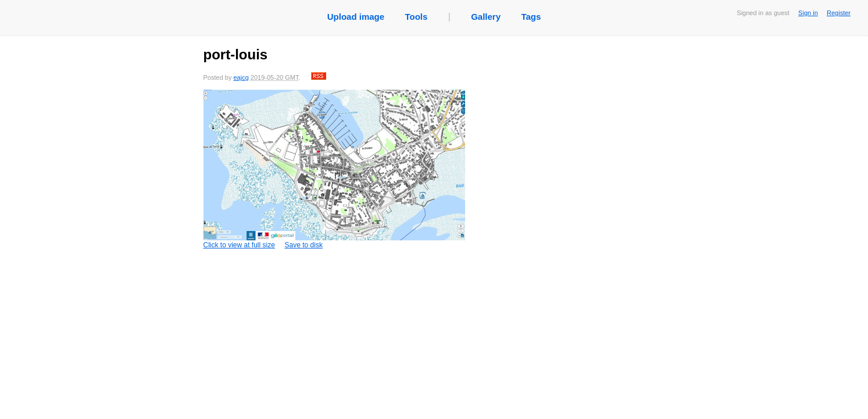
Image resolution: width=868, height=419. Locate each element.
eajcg (241, 77)
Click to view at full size (334, 169)
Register (839, 13)
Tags (531, 17)
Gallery (486, 17)
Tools (416, 17)
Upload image (356, 17)
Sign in (808, 13)
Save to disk (304, 245)
